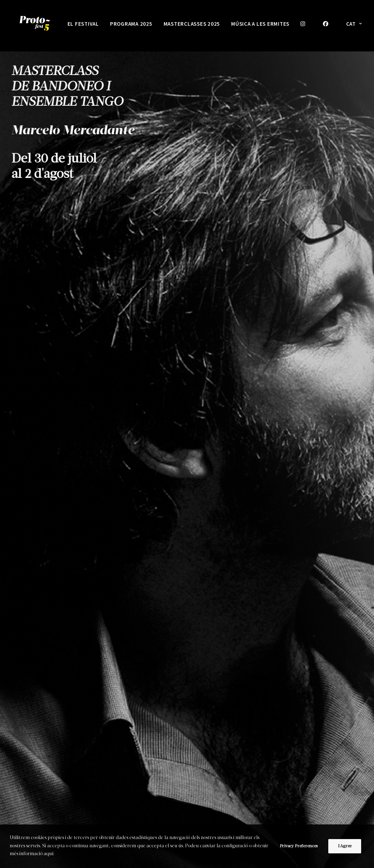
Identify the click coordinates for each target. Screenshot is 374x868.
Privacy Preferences (299, 846)
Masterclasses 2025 (192, 24)
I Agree (345, 846)
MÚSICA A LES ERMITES (260, 24)
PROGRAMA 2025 (131, 24)
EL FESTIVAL (83, 24)
